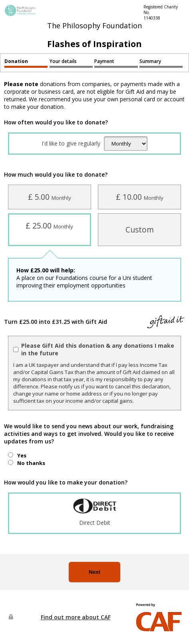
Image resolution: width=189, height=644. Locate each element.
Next (94, 572)
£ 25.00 (49, 225)
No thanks (31, 463)
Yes (22, 455)
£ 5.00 (50, 197)
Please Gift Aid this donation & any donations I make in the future (98, 349)
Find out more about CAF (76, 617)
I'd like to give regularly (71, 143)
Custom (140, 229)
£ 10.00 (140, 197)
